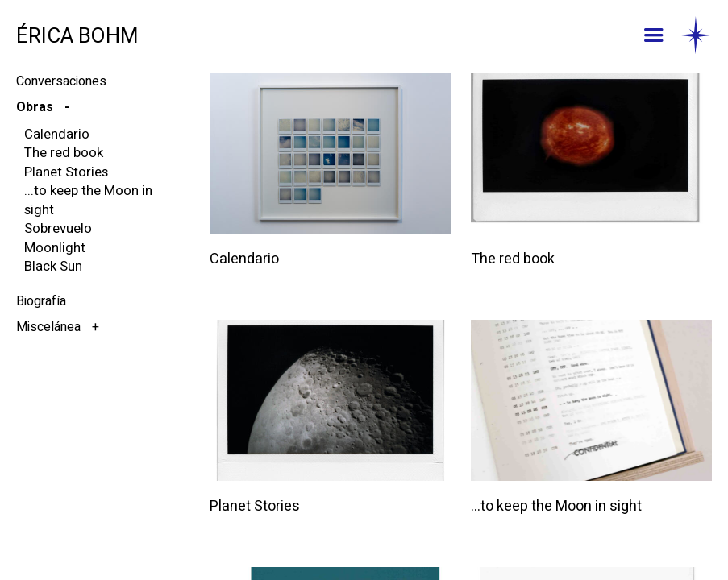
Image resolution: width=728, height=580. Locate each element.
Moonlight (55, 248)
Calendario (57, 134)
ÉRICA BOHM (77, 36)
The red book (64, 153)
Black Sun (53, 266)
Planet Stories (66, 172)
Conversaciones (61, 81)
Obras (36, 107)
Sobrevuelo (58, 228)
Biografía (41, 301)
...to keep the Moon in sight (88, 200)
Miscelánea (50, 327)
